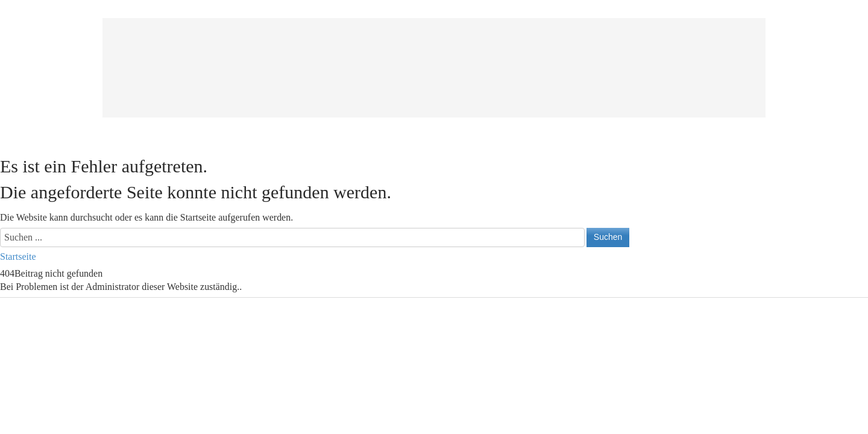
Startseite (18, 256)
